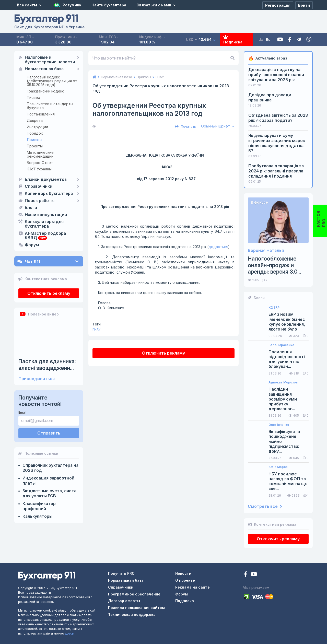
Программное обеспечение (134, 594)
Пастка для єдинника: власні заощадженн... (47, 365)
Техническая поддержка (132, 614)
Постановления (41, 114)
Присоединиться (37, 379)
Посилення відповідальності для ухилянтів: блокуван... (287, 359)
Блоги (31, 208)
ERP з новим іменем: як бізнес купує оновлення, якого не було (287, 322)
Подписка (233, 40)
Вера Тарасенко (281, 345)
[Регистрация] (278, 5)
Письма (33, 97)
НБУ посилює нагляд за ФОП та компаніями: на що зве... (288, 481)
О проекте (185, 580)
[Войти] (304, 5)
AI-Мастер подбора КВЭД (45, 236)
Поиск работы (40, 201)
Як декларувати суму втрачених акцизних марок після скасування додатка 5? (277, 143)
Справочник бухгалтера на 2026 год (50, 468)
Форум (32, 245)
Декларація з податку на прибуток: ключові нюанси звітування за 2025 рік (276, 75)
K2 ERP (274, 308)
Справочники (39, 186)
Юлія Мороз (278, 467)
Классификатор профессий (39, 506)
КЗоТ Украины (39, 169)
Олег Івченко (279, 425)
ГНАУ (96, 329)
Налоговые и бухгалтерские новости (50, 60)
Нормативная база (44, 69)
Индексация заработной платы (48, 481)
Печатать (185, 126)
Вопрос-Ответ (40, 163)
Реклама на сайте (192, 587)
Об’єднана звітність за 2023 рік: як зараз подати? (278, 118)
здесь (69, 633)
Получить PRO (121, 573)
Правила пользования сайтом (136, 608)
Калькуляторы (37, 516)
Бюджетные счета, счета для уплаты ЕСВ (49, 493)
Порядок (35, 133)
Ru (268, 39)
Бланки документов (46, 180)
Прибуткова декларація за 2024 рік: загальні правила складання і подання (276, 171)
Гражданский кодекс (45, 91)
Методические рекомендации (40, 154)
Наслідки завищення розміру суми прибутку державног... (283, 399)
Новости (183, 573)
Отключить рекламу (49, 293)
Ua (261, 39)
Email (22, 412)
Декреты (35, 120)
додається (218, 247)
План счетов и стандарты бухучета (50, 106)
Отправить (49, 433)
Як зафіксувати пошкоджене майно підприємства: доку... (284, 441)
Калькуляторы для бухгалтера (44, 224)
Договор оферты (124, 601)
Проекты (35, 146)
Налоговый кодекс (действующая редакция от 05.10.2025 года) (52, 81)
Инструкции (37, 127)
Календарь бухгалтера (49, 194)
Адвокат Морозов (283, 382)
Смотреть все (265, 506)
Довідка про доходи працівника (270, 97)
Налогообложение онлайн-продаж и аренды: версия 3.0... (275, 265)
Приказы (35, 140)
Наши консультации (46, 215)
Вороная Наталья (266, 250)
